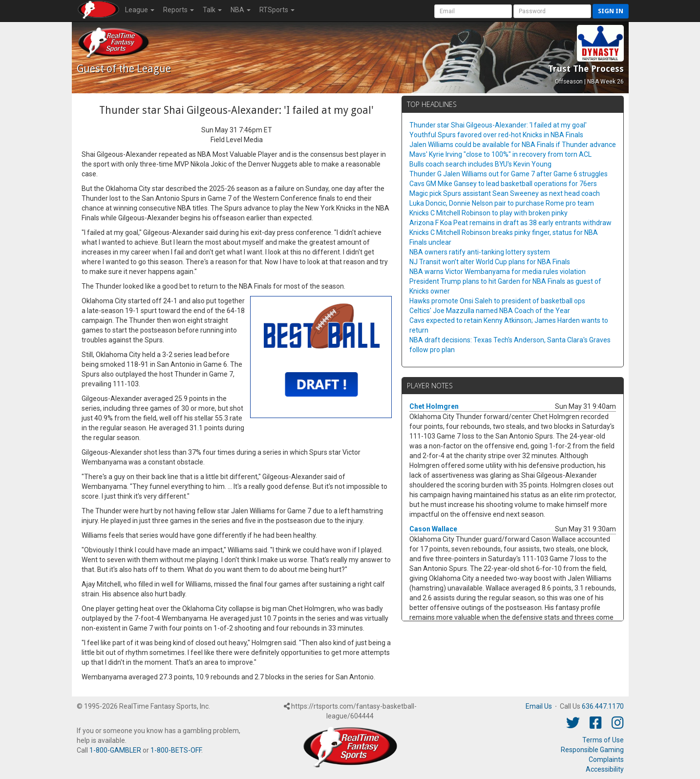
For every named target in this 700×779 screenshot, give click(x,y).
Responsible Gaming (592, 750)
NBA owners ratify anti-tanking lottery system (480, 252)
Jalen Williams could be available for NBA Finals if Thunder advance (513, 145)
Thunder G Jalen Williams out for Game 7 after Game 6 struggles (509, 174)
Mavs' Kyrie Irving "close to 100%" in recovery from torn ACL (500, 154)
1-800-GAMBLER (115, 750)
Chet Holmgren (434, 406)
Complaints (606, 759)
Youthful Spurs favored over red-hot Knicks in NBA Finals (496, 135)
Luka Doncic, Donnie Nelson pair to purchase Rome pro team (502, 203)
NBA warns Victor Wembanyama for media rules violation (498, 272)
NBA (241, 10)
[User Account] (473, 11)
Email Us (539, 706)
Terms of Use (603, 740)
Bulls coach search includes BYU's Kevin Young (480, 164)
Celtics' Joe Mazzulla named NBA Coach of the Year (490, 311)
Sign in (611, 11)
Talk (212, 10)
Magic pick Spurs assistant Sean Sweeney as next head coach (505, 193)
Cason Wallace (433, 529)
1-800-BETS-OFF (176, 750)
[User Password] (552, 11)
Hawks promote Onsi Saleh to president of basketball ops (497, 301)
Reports (179, 10)
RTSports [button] (277, 10)
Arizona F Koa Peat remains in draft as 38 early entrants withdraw (510, 223)
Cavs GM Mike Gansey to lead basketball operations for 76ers (503, 184)
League (140, 10)
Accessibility (605, 769)
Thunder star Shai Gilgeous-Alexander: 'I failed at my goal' (498, 125)
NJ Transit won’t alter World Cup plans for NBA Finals (490, 262)
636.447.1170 (603, 706)
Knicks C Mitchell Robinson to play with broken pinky (488, 213)
